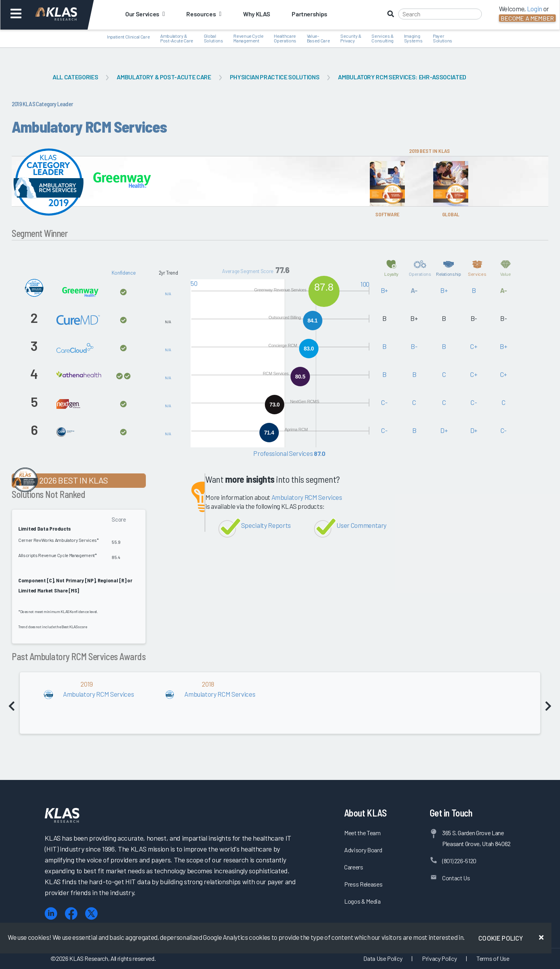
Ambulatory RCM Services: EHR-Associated (402, 77)
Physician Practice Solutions (275, 77)
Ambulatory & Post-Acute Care (164, 77)
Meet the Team (362, 833)
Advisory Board (363, 850)
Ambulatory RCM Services (307, 497)
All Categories (75, 77)
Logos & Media (362, 901)
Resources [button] (204, 14)
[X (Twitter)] (91, 914)
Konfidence (124, 273)
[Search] (440, 14)
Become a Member (527, 18)
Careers (354, 867)
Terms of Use (493, 958)
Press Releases (363, 884)
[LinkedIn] (51, 914)
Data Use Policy (383, 958)
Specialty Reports (266, 525)
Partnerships (310, 14)
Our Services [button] (145, 14)
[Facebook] (71, 914)
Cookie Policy (501, 938)
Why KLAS (256, 14)
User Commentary (361, 525)
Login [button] (535, 9)
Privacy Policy (439, 958)
